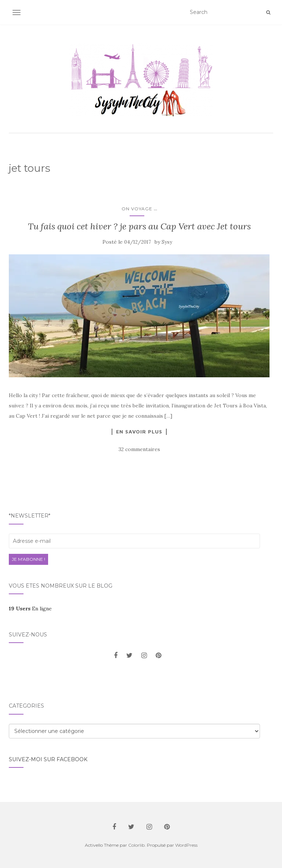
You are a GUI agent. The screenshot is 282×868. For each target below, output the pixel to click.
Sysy (167, 242)
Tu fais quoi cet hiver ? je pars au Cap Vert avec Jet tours (139, 226)
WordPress (186, 845)
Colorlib (136, 845)
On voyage (137, 209)
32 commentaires (139, 449)
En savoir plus (139, 432)
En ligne (30, 609)
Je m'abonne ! (28, 559)
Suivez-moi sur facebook (48, 759)
